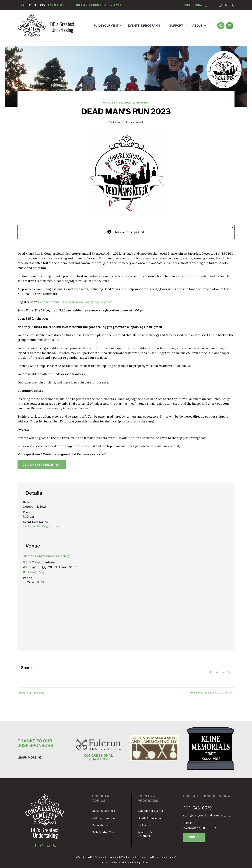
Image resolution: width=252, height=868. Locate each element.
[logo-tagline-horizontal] (46, 15)
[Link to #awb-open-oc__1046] (221, 26)
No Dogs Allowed (132, 122)
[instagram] (220, 5)
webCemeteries (123, 857)
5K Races (115, 122)
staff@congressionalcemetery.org (207, 815)
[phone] (233, 5)
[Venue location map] (126, 615)
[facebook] (214, 5)
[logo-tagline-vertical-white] (45, 795)
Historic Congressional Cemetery (46, 556)
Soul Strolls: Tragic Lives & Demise (211, 693)
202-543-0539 (197, 808)
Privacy (136, 862)
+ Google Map (35, 572)
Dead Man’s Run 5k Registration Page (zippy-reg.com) (76, 302)
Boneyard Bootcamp (31, 693)
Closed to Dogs (57, 5)
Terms (146, 862)
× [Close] (232, 227)
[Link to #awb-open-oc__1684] (230, 26)
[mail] (227, 5)
